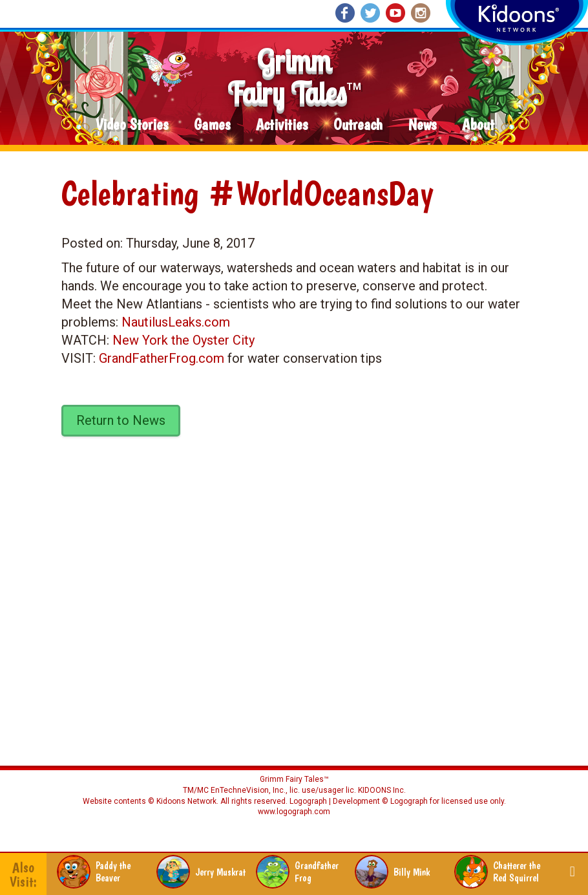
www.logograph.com (294, 812)
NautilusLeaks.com (176, 322)
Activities (282, 125)
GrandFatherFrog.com (162, 358)
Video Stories (132, 125)
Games (212, 125)
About (478, 125)
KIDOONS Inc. (382, 790)
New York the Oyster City (184, 340)
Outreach (358, 125)
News (422, 125)
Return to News (121, 420)
